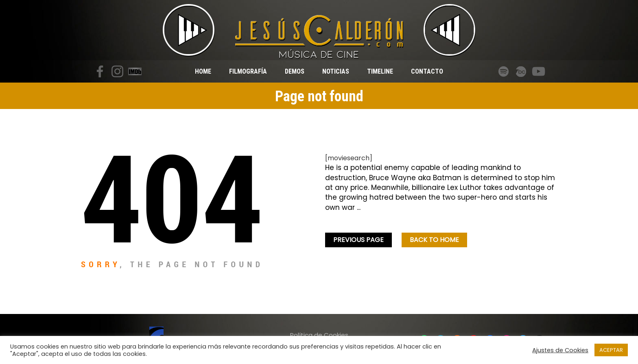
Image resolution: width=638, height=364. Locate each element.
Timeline (380, 71)
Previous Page (358, 240)
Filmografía (248, 71)
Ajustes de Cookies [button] (560, 350)
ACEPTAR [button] (611, 350)
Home (203, 71)
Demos (295, 71)
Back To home (434, 240)
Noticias (336, 71)
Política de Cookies (319, 335)
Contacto (427, 71)
